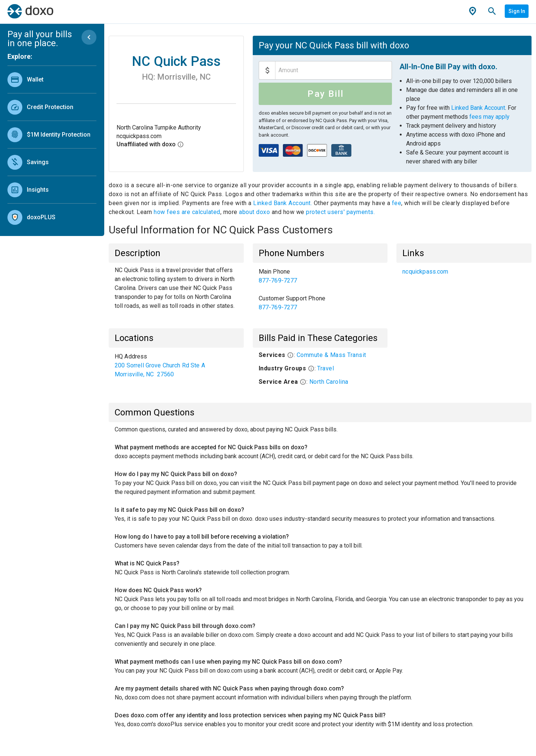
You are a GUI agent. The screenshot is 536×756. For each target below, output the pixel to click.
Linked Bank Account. (283, 203)
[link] (52, 79)
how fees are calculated (187, 212)
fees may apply (489, 117)
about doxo (255, 212)
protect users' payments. (340, 212)
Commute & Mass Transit (331, 355)
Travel (326, 368)
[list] (52, 147)
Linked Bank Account (478, 108)
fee (397, 203)
